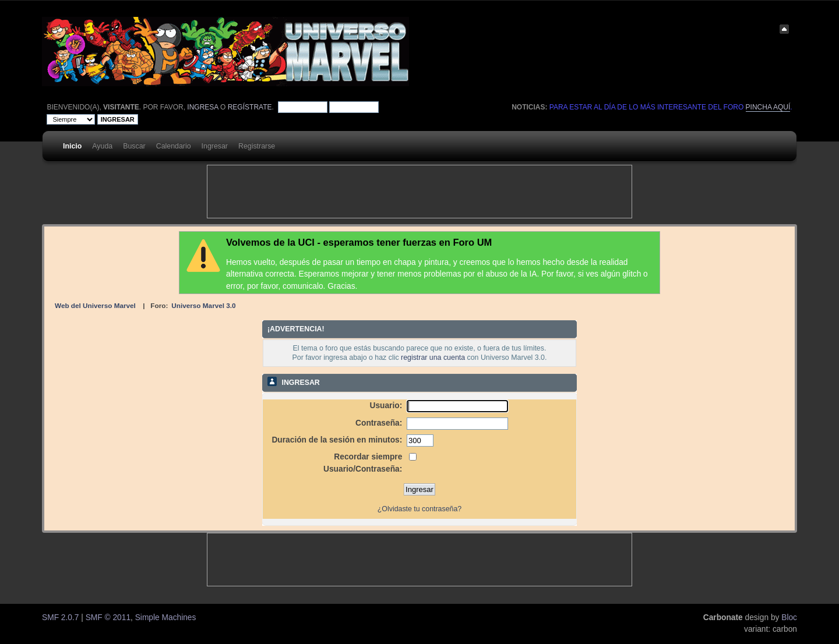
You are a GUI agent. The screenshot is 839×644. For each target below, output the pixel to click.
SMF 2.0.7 (60, 618)
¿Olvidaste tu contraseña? (419, 509)
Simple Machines (166, 618)
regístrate (250, 107)
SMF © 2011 (108, 618)
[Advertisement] (419, 192)
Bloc (789, 618)
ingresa (202, 107)
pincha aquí (768, 107)
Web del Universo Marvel (95, 305)
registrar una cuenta (433, 358)
